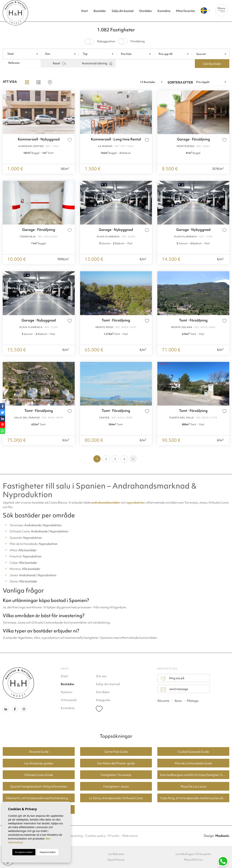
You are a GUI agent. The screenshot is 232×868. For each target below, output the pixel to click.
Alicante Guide (39, 752)
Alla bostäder (27, 550)
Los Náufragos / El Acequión (193, 854)
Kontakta (164, 11)
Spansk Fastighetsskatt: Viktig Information (39, 786)
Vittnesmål (69, 700)
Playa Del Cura (193, 860)
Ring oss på (173, 678)
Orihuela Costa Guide (39, 775)
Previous (6, 112)
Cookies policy (95, 836)
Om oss (101, 676)
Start (84, 11)
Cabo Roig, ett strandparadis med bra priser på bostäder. (195, 798)
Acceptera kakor (24, 852)
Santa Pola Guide (116, 752)
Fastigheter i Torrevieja (116, 775)
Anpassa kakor (48, 852)
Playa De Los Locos (193, 786)
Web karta (130, 836)
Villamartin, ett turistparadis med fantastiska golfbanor (40, 798)
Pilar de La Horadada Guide (193, 763)
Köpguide (103, 700)
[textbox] (24, 54)
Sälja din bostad (123, 11)
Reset (59, 63)
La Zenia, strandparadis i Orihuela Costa (116, 798)
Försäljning (138, 41)
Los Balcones (116, 854)
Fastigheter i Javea (116, 786)
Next (71, 112)
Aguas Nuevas (116, 860)
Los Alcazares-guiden (39, 763)
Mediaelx (222, 836)
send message (174, 689)
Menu (221, 9)
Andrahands (33, 525)
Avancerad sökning (97, 63)
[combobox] (23, 54)
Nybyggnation (106, 41)
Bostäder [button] (100, 11)
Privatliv (114, 836)
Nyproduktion (52, 525)
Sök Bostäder (212, 64)
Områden (145, 11)
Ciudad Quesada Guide (193, 752)
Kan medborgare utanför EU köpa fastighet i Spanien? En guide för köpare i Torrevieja (195, 775)
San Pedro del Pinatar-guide (116, 763)
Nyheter (67, 692)
